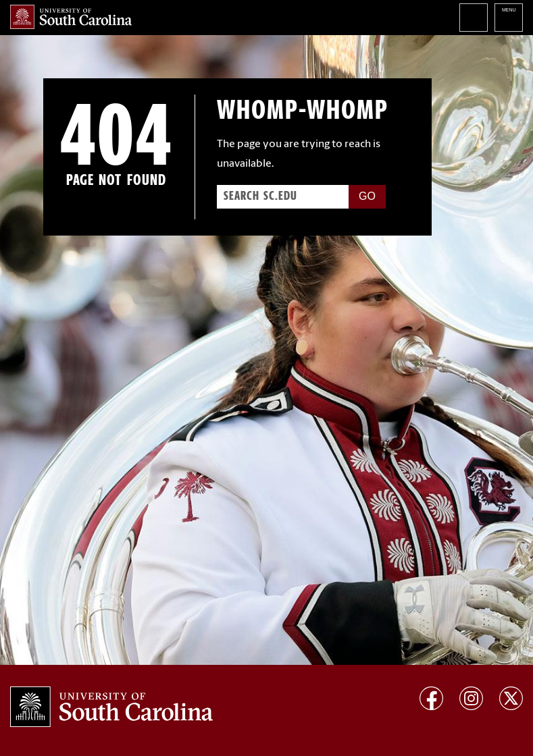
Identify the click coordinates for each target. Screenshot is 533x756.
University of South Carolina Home (71, 17)
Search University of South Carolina (474, 18)
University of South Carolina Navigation (509, 18)
